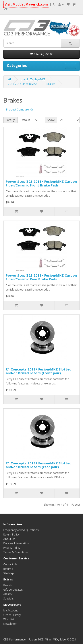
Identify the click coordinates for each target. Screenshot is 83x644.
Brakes (51, 84)
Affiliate (8, 594)
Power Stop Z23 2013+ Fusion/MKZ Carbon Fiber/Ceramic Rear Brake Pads (41, 277)
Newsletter (10, 624)
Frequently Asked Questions (21, 530)
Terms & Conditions (16, 552)
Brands (8, 585)
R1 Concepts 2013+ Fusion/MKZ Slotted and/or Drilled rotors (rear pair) (39, 465)
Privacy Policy (12, 548)
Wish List (9, 619)
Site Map (9, 573)
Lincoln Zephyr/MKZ (33, 79)
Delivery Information (16, 543)
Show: (51, 120)
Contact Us (10, 564)
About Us (9, 539)
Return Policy (11, 534)
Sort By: (11, 120)
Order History (12, 615)
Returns (8, 569)
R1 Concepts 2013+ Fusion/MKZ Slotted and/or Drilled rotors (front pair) (39, 371)
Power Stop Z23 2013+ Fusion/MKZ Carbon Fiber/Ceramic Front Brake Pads (41, 183)
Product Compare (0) (19, 110)
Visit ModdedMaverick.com (26, 4)
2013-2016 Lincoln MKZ (22, 84)
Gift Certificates (13, 590)
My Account (11, 610)
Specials (8, 598)
